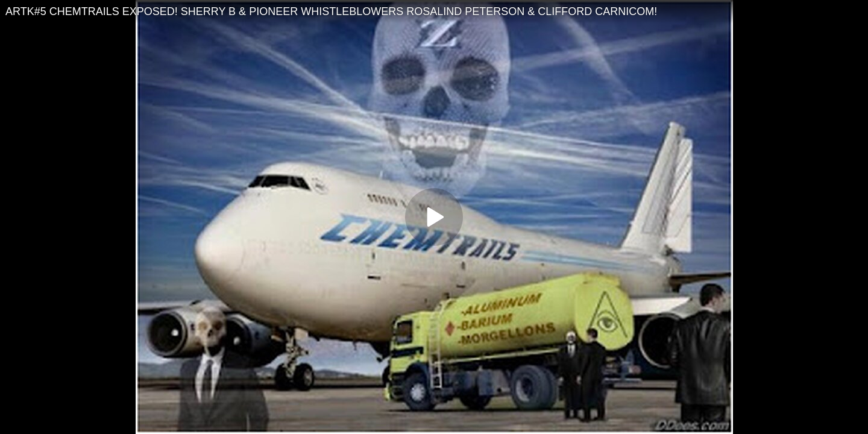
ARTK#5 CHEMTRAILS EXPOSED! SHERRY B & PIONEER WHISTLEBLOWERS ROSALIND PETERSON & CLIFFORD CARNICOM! (331, 11)
